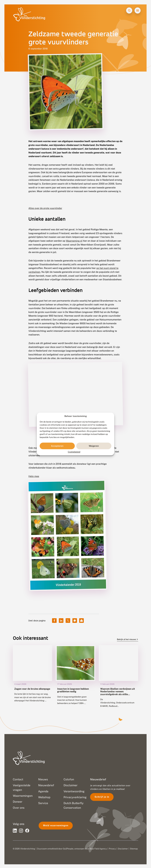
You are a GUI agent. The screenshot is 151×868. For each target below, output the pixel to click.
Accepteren (57, 446)
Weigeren (94, 446)
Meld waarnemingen (56, 825)
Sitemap (134, 848)
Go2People (68, 848)
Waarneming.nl (74, 241)
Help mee (34, 476)
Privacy (112, 848)
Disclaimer (123, 848)
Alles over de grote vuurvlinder (45, 208)
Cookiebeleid (74, 452)
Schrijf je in (102, 796)
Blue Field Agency (98, 848)
